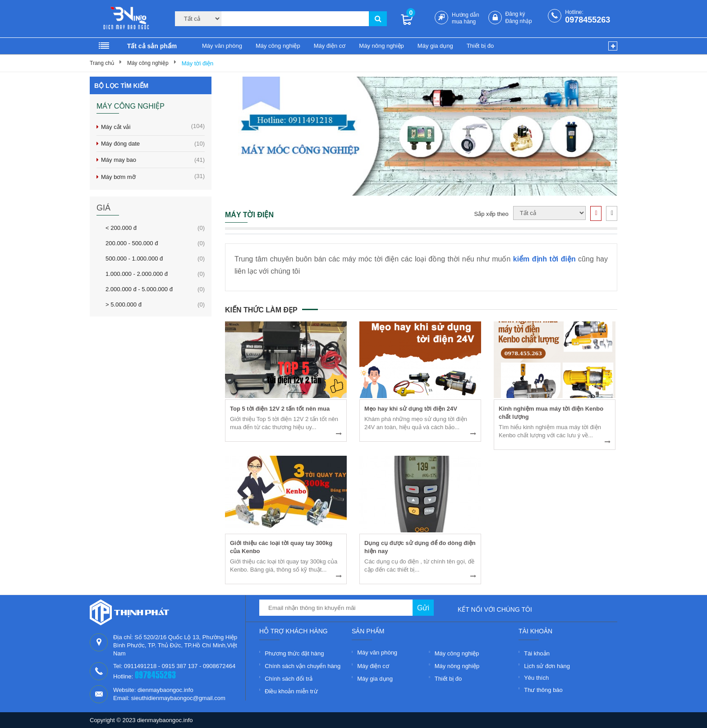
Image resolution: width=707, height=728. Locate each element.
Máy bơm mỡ (153, 176)
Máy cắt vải (153, 126)
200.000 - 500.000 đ (132, 243)
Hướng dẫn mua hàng (466, 18)
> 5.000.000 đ (124, 304)
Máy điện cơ (330, 46)
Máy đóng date (153, 144)
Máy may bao (153, 160)
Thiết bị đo (480, 46)
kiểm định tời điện (544, 259)
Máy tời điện (198, 63)
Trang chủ (102, 63)
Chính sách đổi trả (289, 679)
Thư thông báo (543, 690)
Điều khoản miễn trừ (291, 691)
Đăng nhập (519, 21)
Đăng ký (515, 14)
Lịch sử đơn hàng (547, 666)
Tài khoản (537, 653)
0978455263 (588, 20)
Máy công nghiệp (278, 46)
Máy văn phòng (222, 46)
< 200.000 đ (121, 228)
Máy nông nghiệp (381, 46)
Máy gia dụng (435, 46)
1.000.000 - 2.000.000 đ (137, 274)
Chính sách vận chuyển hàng (303, 666)
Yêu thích (536, 678)
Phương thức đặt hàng (294, 653)
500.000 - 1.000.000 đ (134, 258)
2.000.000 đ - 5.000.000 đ (139, 289)
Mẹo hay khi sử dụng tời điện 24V (411, 409)
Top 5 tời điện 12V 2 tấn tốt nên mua (280, 409)
